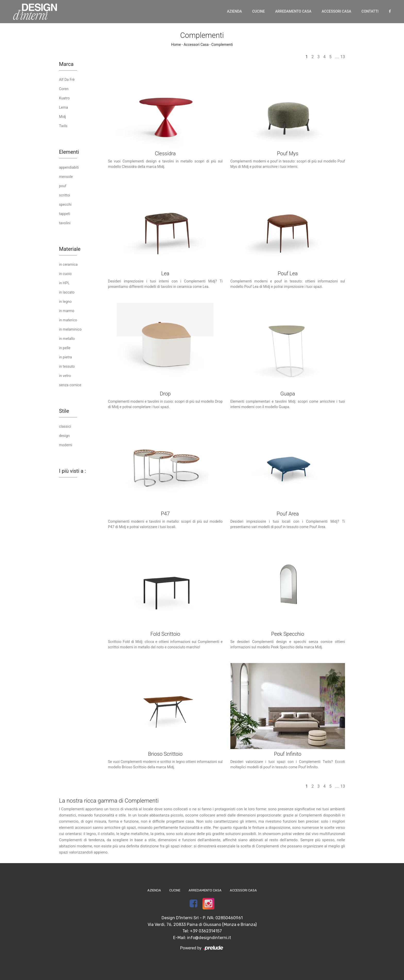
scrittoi (65, 195)
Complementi (222, 45)
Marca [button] (66, 64)
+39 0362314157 (206, 931)
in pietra (65, 357)
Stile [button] (64, 411)
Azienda (234, 11)
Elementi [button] (69, 152)
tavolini (65, 223)
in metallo (67, 339)
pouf (63, 186)
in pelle (65, 348)
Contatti (370, 11)
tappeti (65, 214)
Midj (62, 117)
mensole (66, 177)
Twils (63, 126)
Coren (64, 89)
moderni (66, 445)
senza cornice (70, 385)
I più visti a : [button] (72, 471)
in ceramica (68, 264)
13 (343, 57)
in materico (68, 320)
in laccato (67, 292)
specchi (65, 204)
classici (65, 426)
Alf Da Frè (67, 80)
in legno (65, 302)
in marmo (67, 311)
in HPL (64, 283)
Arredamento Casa (293, 11)
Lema (64, 107)
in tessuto (67, 366)
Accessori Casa (336, 11)
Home (176, 45)
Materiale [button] (70, 249)
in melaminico (70, 329)
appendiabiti (69, 167)
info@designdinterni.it (209, 938)
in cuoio (65, 274)
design (64, 436)
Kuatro (64, 98)
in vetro (65, 376)
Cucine (259, 11)
